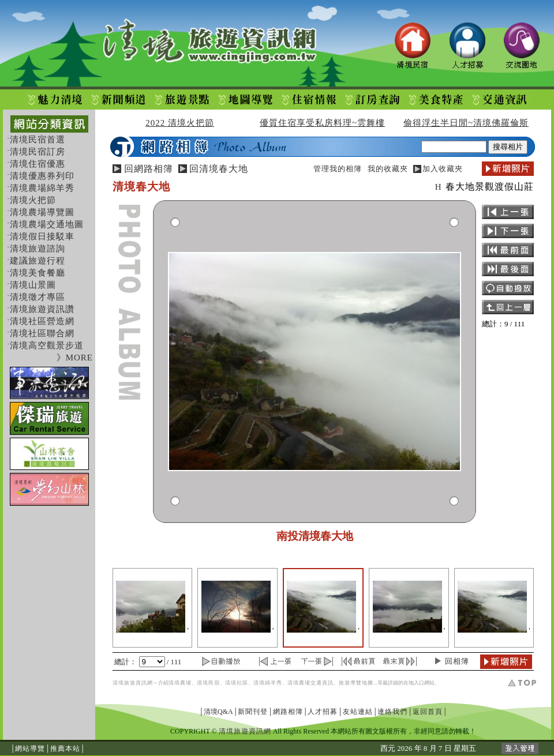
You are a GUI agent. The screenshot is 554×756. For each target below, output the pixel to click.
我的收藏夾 (388, 169)
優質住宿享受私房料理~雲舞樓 (322, 123)
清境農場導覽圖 (42, 212)
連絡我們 (392, 712)
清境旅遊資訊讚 (42, 309)
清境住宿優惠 (38, 164)
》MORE (75, 358)
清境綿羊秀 (268, 683)
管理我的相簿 (338, 169)
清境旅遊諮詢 (38, 249)
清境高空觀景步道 (47, 345)
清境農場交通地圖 (47, 224)
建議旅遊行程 (38, 261)
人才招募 (323, 712)
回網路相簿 (149, 169)
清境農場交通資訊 (310, 683)
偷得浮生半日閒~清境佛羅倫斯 (466, 123)
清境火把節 (33, 200)
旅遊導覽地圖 (356, 683)
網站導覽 (30, 749)
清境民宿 (208, 683)
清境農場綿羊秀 (42, 188)
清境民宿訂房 (38, 152)
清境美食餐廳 (38, 273)
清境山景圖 (33, 285)
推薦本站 (65, 749)
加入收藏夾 (443, 169)
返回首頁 (428, 712)
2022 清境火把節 (180, 123)
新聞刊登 (253, 712)
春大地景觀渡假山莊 (490, 187)
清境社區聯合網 (42, 333)
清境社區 (237, 683)
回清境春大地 (219, 169)
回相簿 (457, 661)
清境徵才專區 (38, 297)
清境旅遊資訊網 (133, 683)
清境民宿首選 (38, 140)
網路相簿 (288, 712)
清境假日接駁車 (42, 236)
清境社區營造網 (42, 321)
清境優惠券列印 (42, 176)
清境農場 (180, 683)
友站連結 (358, 712)
